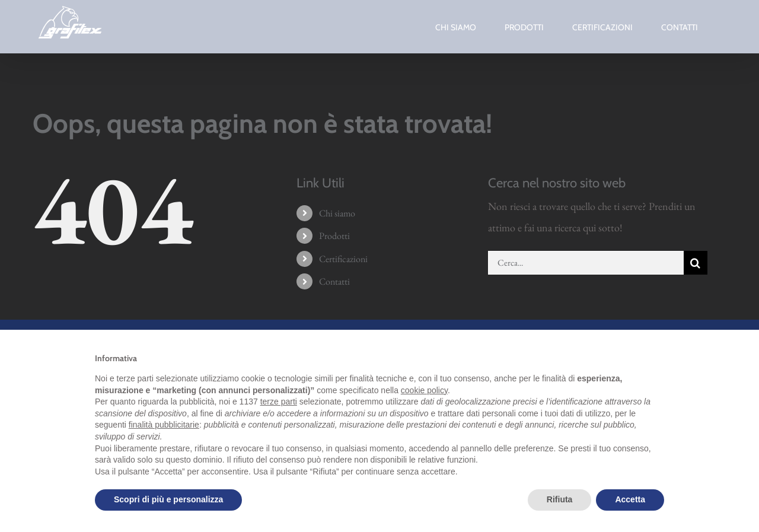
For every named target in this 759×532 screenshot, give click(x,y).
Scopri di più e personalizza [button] (168, 499)
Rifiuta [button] (560, 499)
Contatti (334, 281)
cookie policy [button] (424, 390)
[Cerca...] (586, 263)
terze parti (279, 402)
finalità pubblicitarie (164, 425)
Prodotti (334, 236)
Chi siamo (337, 213)
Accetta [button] (630, 499)
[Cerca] (696, 263)
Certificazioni (343, 259)
